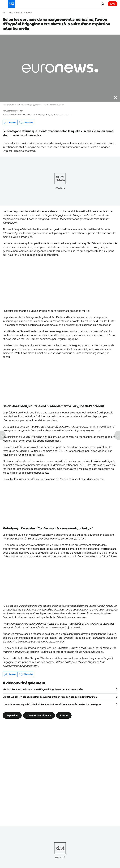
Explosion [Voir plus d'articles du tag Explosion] (12, 715)
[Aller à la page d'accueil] (12, 4)
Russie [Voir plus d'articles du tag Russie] (64, 715)
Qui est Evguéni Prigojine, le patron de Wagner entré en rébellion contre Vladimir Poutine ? (50, 697)
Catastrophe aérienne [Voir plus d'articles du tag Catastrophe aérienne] (39, 715)
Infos (10, 12)
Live (113, 4)
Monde (19, 12)
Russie (29, 12)
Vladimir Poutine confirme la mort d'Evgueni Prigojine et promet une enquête (43, 689)
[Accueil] (4, 12)
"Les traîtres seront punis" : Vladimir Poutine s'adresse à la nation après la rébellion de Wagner (52, 704)
